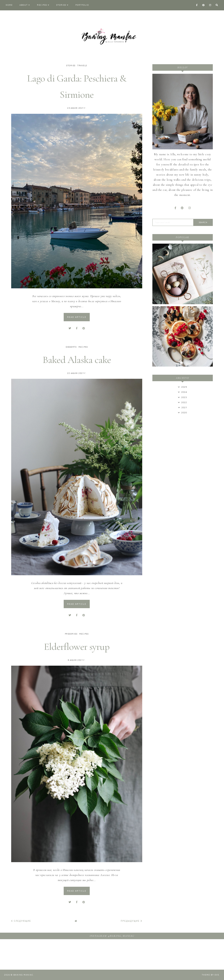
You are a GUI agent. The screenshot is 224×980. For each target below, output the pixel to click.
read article (77, 317)
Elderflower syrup (77, 647)
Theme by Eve (210, 975)
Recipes (42, 5)
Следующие (21, 921)
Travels (82, 66)
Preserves (71, 634)
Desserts (71, 347)
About (24, 5)
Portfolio (82, 5)
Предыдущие (132, 921)
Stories (61, 5)
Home (9, 5)
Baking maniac (23, 975)
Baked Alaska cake (77, 360)
